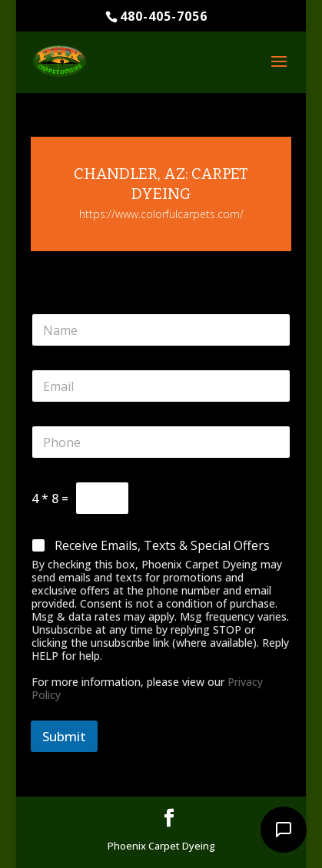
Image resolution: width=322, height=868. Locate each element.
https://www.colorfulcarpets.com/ (161, 214)
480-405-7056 (164, 16)
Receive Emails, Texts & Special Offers (162, 546)
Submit (64, 736)
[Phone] (161, 442)
